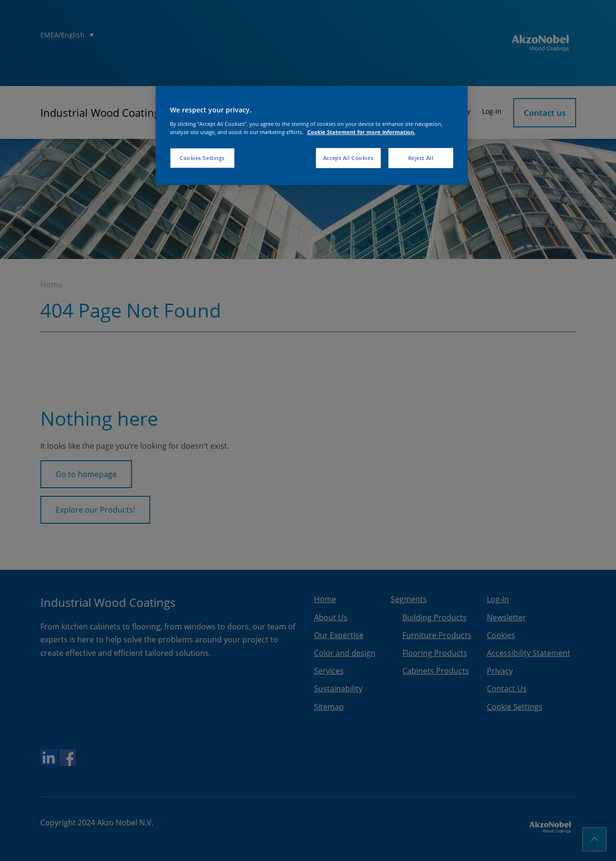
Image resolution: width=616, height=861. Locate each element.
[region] (312, 135)
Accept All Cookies (348, 158)
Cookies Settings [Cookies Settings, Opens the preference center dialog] (202, 158)
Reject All (421, 158)
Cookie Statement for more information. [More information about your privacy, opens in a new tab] (361, 132)
